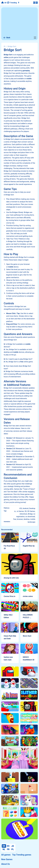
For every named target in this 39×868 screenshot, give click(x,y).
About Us (6, 864)
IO (5, 46)
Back (7, 38)
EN (4, 846)
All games (6, 855)
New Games (7, 859)
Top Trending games (22, 855)
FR (8, 849)
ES (8, 846)
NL (4, 849)
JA (13, 846)
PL (13, 849)
